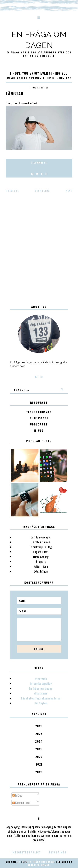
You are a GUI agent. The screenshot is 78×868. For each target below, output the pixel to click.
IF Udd (39, 431)
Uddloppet (39, 424)
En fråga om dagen (41, 688)
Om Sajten (41, 703)
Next (69, 191)
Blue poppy (39, 418)
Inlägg (17, 795)
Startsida (42, 191)
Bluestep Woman (39, 865)
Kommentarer (21, 803)
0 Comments (39, 162)
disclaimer (41, 693)
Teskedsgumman (39, 412)
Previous (12, 191)
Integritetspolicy (41, 683)
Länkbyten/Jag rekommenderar (41, 698)
